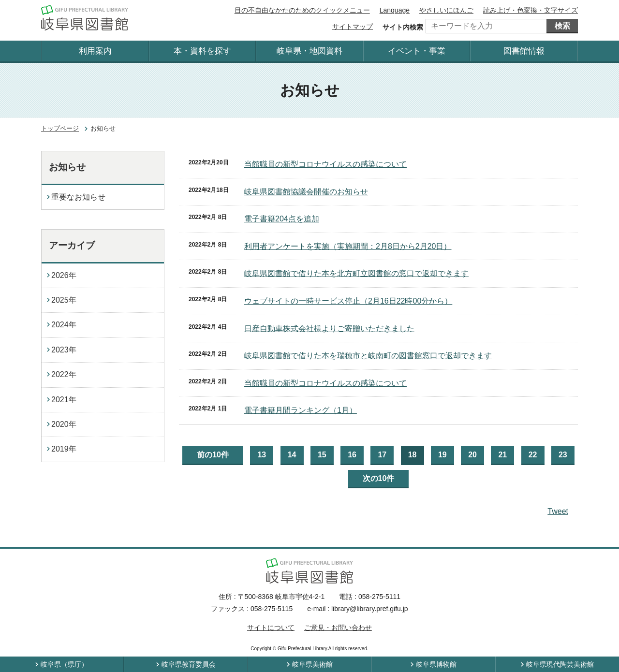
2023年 (64, 350)
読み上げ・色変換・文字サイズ (531, 10)
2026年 (64, 275)
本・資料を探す (202, 51)
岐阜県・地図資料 (309, 51)
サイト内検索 (403, 27)
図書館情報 (524, 51)
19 (442, 455)
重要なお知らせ (78, 197)
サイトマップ (353, 27)
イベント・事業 (417, 51)
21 (502, 455)
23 (563, 455)
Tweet (558, 511)
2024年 (64, 325)
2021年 (64, 400)
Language (395, 10)
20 (472, 455)
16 (352, 455)
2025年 (64, 300)
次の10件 (379, 478)
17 (382, 455)
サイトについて (271, 628)
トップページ (60, 128)
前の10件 (213, 455)
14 (292, 455)
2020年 (64, 424)
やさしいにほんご (446, 10)
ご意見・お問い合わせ (338, 628)
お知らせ (67, 167)
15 (322, 455)
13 (262, 455)
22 (533, 455)
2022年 (64, 374)
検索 (562, 26)
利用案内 (95, 51)
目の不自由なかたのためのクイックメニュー (302, 10)
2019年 (64, 449)
